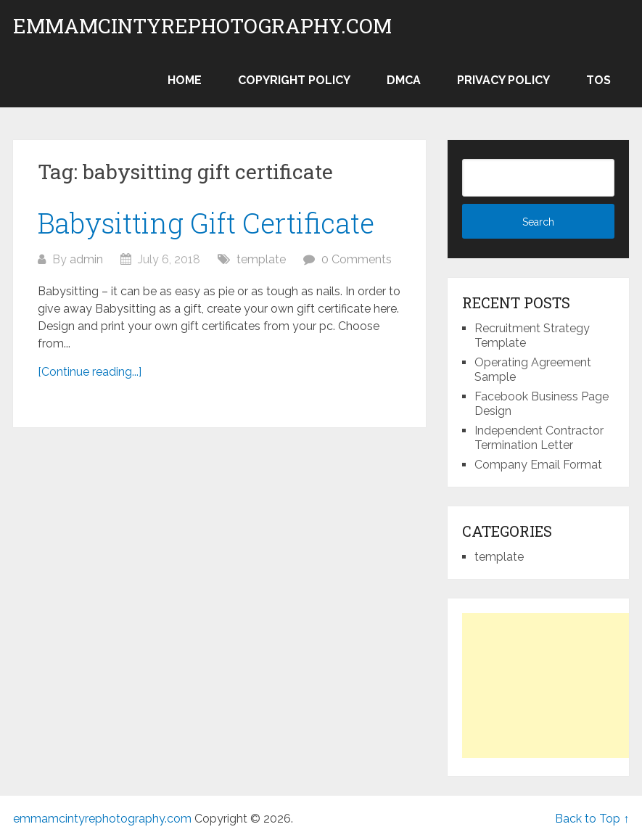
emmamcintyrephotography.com (202, 26)
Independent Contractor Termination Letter (539, 438)
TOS (598, 80)
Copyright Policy (294, 80)
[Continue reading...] (90, 372)
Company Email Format (538, 465)
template (261, 259)
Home (185, 80)
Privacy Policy (503, 80)
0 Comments (357, 259)
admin (86, 259)
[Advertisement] (552, 685)
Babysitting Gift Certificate (206, 223)
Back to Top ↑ (592, 819)
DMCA (404, 80)
